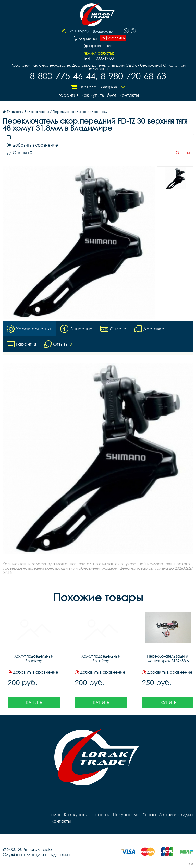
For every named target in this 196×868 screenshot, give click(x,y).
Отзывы (183, 153)
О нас (149, 815)
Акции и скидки (176, 815)
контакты (129, 95)
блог (112, 95)
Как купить (93, 95)
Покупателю (126, 815)
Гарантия (69, 95)
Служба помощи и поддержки (36, 855)
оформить (113, 38)
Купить (34, 702)
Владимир (103, 31)
